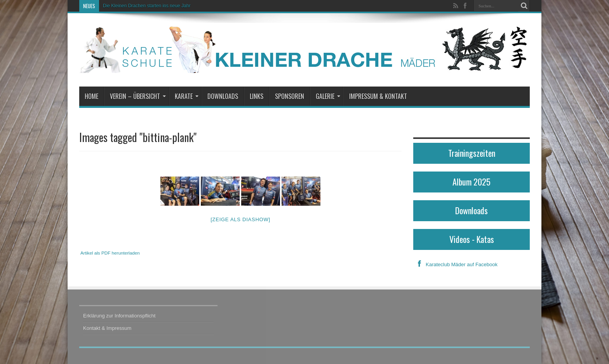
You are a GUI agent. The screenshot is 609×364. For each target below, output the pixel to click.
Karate (187, 96)
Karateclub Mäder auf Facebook (455, 264)
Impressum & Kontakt (378, 96)
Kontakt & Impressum (107, 328)
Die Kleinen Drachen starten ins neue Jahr (147, 6)
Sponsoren (290, 96)
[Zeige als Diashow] (240, 219)
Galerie (328, 96)
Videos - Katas (472, 239)
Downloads (223, 96)
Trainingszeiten (472, 153)
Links (257, 96)
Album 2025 (472, 182)
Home (91, 96)
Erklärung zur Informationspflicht (119, 316)
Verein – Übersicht (138, 96)
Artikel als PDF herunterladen (110, 253)
